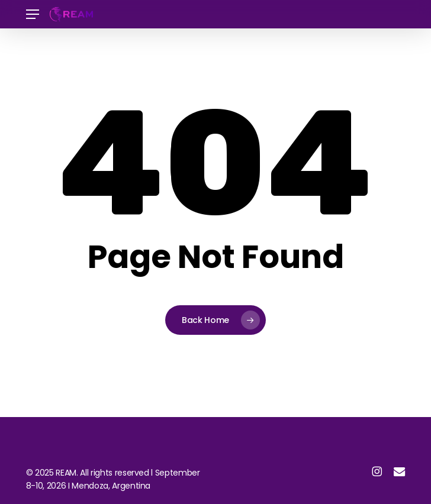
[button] (33, 14)
